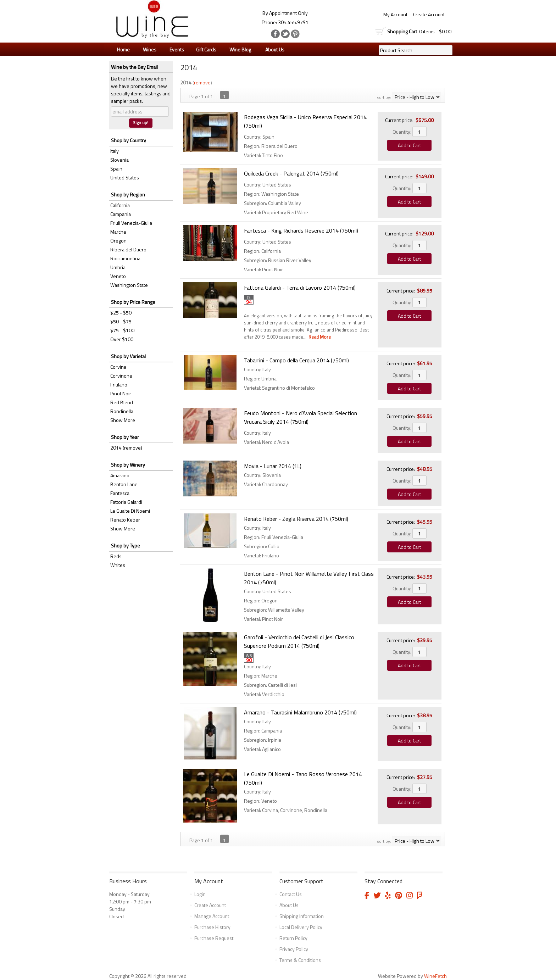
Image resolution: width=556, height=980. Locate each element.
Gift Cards (206, 49)
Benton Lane (124, 484)
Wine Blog (238, 50)
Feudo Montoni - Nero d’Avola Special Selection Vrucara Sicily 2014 (301, 417)
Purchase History (212, 927)
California (120, 205)
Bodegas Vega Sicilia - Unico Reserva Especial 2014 (305, 121)
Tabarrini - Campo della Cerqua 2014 (296, 360)
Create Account (429, 14)
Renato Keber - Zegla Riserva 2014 (296, 519)
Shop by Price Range (133, 302)
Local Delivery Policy (301, 927)
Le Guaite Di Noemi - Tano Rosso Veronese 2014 (303, 778)
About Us (273, 50)
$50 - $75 (121, 321)
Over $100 (122, 339)
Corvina (118, 367)
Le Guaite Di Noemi (130, 511)
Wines (148, 50)
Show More (123, 420)
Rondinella (122, 411)
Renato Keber (125, 520)
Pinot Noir (121, 393)
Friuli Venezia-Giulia (131, 223)
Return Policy (293, 938)
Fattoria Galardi (126, 502)
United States (125, 177)
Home (123, 49)
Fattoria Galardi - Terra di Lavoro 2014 (300, 288)
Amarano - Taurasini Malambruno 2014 (300, 712)
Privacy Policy (294, 949)
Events (177, 49)
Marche (118, 232)
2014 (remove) (126, 448)
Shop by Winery (128, 465)
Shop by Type (126, 545)
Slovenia (119, 160)
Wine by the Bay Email (134, 67)
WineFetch (435, 976)
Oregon (118, 241)
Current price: (399, 120)
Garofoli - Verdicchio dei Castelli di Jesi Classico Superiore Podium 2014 (299, 641)
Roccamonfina (125, 258)
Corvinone (121, 376)
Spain (116, 169)
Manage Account (212, 916)
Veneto (118, 276)
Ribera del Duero (128, 249)
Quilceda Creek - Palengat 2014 (291, 173)
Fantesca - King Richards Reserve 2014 (301, 230)
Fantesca (120, 493)
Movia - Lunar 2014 (273, 466)
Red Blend (122, 402)
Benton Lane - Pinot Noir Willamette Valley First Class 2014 (309, 578)
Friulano (119, 385)
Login (200, 894)
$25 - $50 (121, 313)
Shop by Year (125, 437)
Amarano (120, 475)
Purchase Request (214, 938)
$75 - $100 (122, 330)
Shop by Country (129, 140)
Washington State (129, 285)
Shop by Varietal (128, 356)
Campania (121, 214)
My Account (395, 14)
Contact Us (291, 894)
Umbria (118, 267)
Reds (116, 556)
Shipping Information (302, 916)
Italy (115, 151)
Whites (118, 565)
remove (202, 82)
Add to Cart (409, 145)
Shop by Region (128, 194)
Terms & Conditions (300, 960)
